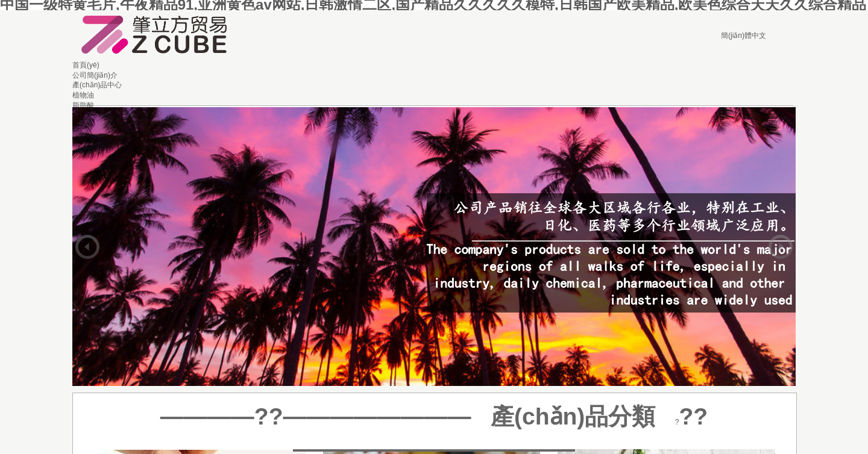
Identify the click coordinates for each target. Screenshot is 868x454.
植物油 (83, 95)
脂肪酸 (83, 105)
